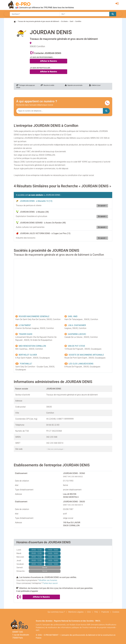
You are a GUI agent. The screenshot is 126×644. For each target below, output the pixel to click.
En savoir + (102, 206)
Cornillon (78, 21)
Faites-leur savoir (50, 583)
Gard (71, 21)
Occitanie (64, 21)
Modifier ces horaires (48, 580)
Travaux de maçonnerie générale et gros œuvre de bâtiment (38, 21)
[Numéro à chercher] (60, 111)
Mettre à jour (95, 85)
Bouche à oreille (47, 85)
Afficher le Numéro (49, 61)
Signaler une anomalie (74, 85)
